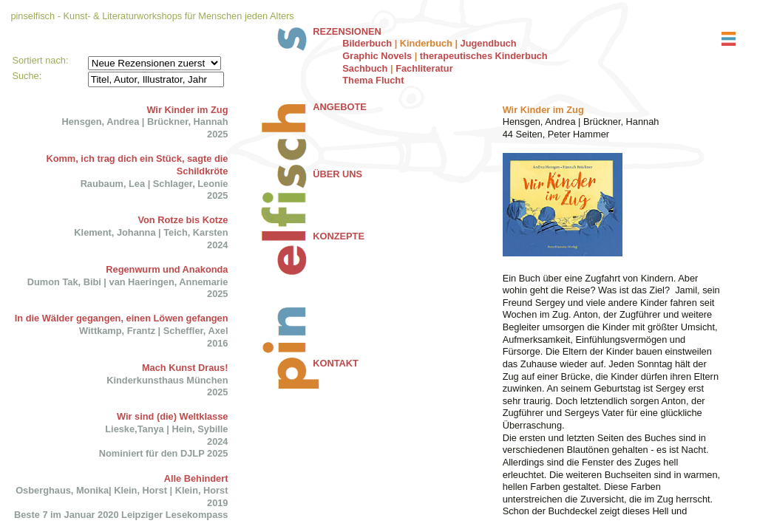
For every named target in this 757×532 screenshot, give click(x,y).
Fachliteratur (424, 68)
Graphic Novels (377, 56)
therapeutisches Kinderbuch (484, 56)
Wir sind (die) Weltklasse (172, 416)
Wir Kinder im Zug (187, 110)
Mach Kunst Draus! (185, 368)
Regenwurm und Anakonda (167, 269)
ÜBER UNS (337, 174)
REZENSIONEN (347, 31)
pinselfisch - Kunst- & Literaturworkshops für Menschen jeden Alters (152, 16)
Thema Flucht (373, 80)
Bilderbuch (367, 43)
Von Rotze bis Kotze (183, 220)
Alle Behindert (196, 478)
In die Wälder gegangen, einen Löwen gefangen (122, 318)
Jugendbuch (489, 43)
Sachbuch (365, 68)
